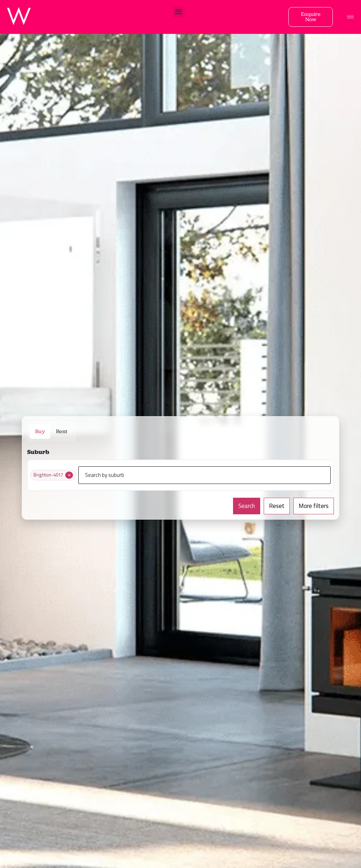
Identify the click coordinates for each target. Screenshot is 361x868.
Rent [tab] (62, 431)
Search (247, 506)
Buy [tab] (40, 431)
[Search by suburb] (204, 475)
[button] (179, 12)
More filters (314, 506)
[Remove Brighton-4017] (69, 475)
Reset (277, 506)
